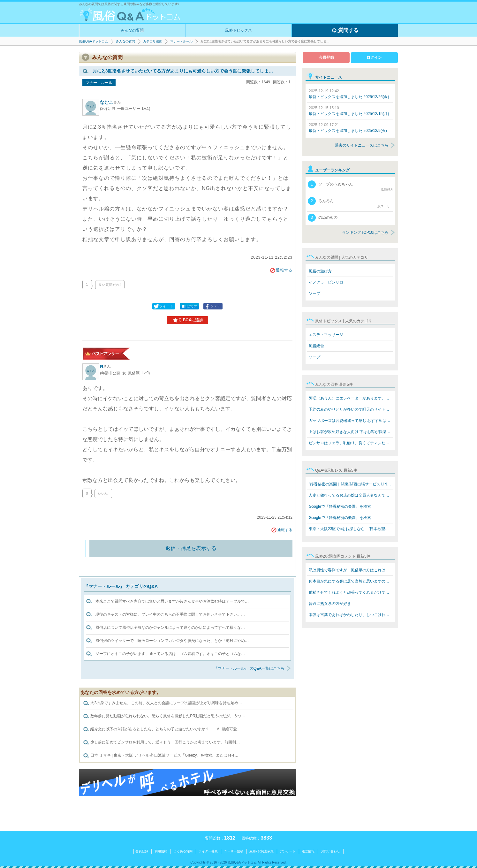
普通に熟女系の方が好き (330, 604)
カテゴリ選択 (153, 41)
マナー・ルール (181, 41)
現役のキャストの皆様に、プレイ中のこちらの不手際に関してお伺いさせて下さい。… (170, 614)
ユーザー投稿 (234, 851)
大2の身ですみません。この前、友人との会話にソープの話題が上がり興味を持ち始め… (163, 703)
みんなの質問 (132, 30)
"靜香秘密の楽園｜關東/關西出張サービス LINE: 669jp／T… (351, 484)
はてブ (189, 306)
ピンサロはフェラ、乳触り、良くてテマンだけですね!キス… (351, 443)
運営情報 (308, 851)
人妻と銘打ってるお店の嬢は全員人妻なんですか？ (351, 495)
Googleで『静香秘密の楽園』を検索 (340, 506)
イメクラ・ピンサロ (326, 282)
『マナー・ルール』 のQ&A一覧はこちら (249, 668)
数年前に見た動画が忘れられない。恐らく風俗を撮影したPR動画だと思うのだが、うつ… (164, 716)
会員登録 (326, 57)
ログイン (374, 57)
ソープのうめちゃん (351, 186)
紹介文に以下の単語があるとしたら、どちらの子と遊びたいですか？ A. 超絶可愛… (162, 729)
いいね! (103, 494)
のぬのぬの (323, 218)
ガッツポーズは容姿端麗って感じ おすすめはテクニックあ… (351, 421)
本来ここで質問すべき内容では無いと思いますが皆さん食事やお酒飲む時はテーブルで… (172, 601)
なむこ (110, 102)
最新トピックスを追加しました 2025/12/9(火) (348, 128)
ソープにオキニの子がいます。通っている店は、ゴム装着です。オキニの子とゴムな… (170, 654)
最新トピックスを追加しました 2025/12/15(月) (349, 111)
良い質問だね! (110, 285)
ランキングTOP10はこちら (365, 232)
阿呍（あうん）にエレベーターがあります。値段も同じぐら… (351, 398)
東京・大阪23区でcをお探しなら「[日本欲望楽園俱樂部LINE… (351, 529)
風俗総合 (316, 346)
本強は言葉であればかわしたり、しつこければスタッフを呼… (351, 615)
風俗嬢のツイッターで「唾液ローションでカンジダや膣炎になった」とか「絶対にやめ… (172, 641)
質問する (345, 31)
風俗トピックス (238, 30)
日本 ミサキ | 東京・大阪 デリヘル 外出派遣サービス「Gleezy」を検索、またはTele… (161, 756)
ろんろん (351, 203)
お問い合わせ (330, 851)
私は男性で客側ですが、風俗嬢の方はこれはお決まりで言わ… (351, 570)
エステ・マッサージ (326, 335)
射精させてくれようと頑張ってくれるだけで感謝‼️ (351, 592)
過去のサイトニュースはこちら (362, 145)
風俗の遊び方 (320, 271)
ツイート (163, 306)
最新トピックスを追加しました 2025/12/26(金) (349, 94)
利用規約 (161, 851)
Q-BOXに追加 (187, 320)
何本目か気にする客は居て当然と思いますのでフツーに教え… (351, 581)
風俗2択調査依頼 (261, 851)
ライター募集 (208, 851)
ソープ (314, 293)
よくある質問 (183, 851)
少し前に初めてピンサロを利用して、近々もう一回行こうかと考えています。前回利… (161, 742)
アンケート (288, 851)
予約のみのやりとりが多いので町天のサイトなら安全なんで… (351, 409)
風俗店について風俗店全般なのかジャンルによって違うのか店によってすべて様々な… (170, 628)
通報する (281, 270)
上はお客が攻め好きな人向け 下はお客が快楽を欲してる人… (351, 432)
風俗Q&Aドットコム (93, 41)
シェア (212, 306)
